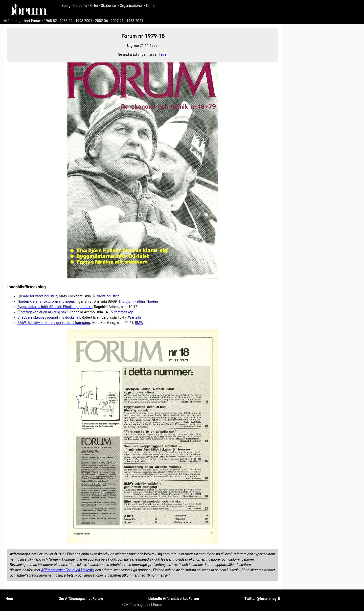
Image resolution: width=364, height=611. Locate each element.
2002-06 (101, 21)
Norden (152, 301)
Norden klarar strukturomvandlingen (46, 301)
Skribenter (109, 6)
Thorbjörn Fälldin (132, 301)
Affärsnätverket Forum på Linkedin (67, 570)
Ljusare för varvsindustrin (37, 296)
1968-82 (50, 21)
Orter (94, 6)
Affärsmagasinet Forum (22, 21)
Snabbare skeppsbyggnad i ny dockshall (49, 317)
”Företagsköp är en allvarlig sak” (43, 312)
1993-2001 (84, 21)
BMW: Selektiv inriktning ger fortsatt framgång (54, 323)
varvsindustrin (108, 296)
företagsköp (124, 312)
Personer (80, 6)
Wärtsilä (135, 317)
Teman (151, 6)
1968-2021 (135, 21)
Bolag (66, 6)
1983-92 (66, 21)
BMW (139, 323)
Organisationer (131, 6)
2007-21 (117, 21)
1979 (163, 54)
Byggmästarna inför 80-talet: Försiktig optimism (55, 307)
